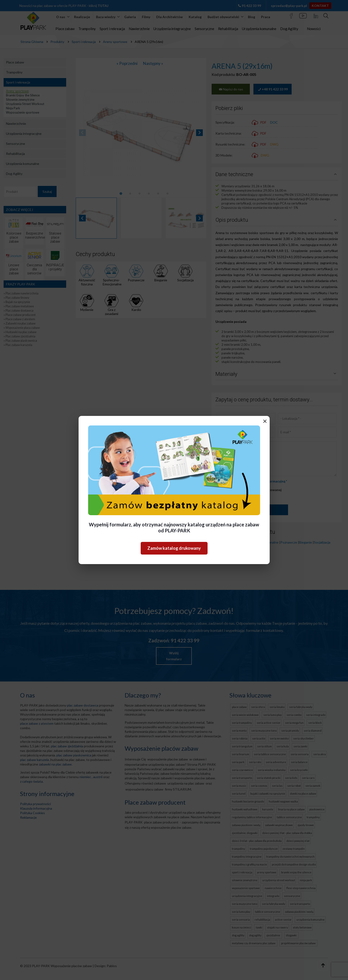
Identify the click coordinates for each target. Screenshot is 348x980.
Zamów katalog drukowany (174, 548)
